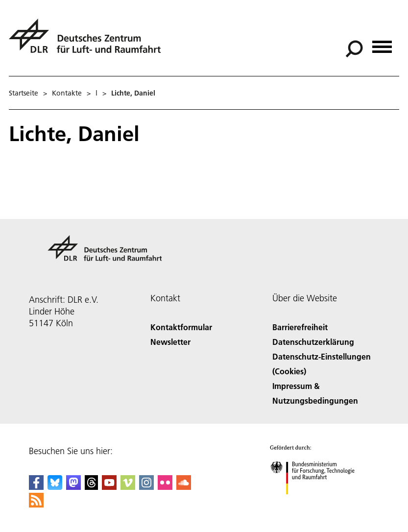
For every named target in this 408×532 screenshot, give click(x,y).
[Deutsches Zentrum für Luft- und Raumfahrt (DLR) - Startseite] (89, 41)
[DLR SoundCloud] (184, 487)
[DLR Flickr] (165, 487)
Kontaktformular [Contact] (181, 327)
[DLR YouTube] (109, 487)
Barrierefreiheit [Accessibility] (300, 327)
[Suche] (354, 49)
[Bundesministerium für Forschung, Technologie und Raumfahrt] (318, 503)
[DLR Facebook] (36, 487)
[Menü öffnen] (382, 43)
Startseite (24, 93)
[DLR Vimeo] (128, 487)
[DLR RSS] (36, 504)
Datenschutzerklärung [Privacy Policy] (313, 342)
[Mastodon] (73, 487)
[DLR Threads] (92, 487)
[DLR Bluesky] (55, 487)
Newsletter (170, 342)
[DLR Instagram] (146, 487)
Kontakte (67, 93)
